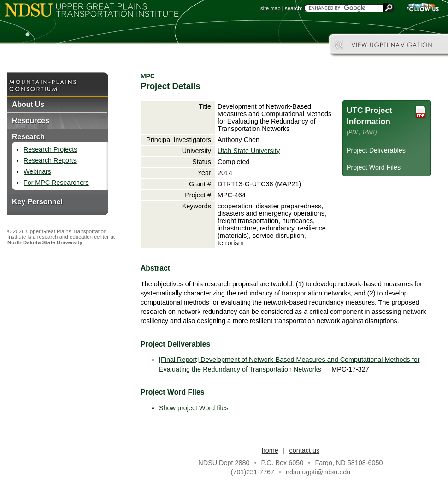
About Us (28, 104)
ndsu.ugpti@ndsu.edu (318, 472)
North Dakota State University (45, 242)
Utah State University (249, 151)
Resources (31, 121)
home (270, 450)
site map (271, 8)
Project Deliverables (376, 150)
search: (294, 8)
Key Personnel (37, 202)
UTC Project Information (387, 120)
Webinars (37, 171)
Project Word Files (374, 167)
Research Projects (50, 149)
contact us (305, 450)
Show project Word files (194, 408)
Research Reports (50, 160)
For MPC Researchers (56, 183)
